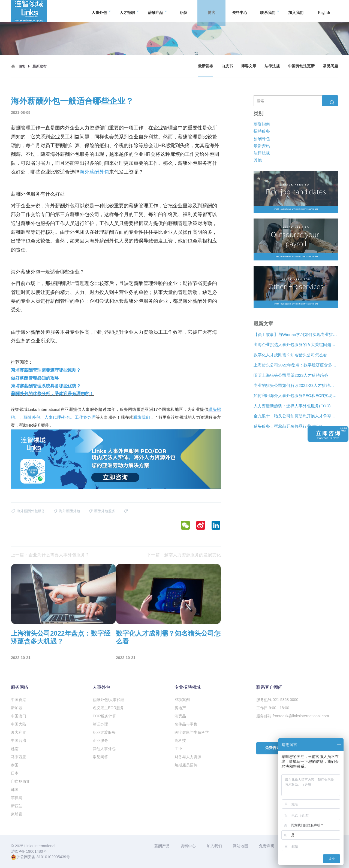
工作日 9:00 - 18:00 (273, 708)
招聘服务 (262, 131)
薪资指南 (262, 124)
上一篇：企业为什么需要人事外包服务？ (50, 555)
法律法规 (272, 66)
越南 (15, 749)
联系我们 (270, 11)
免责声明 (267, 846)
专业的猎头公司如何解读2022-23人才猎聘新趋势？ (296, 385)
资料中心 (240, 11)
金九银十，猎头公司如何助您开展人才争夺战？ (296, 416)
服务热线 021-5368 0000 (277, 700)
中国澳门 (19, 716)
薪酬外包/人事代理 (109, 700)
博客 (214, 11)
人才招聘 (129, 11)
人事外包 (101, 11)
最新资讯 (262, 146)
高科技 (180, 740)
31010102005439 (51, 857)
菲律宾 (17, 798)
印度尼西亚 (20, 781)
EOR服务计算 (104, 716)
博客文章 (249, 66)
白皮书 (227, 66)
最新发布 (206, 66)
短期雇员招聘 (186, 765)
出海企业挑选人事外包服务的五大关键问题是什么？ (296, 345)
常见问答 (100, 757)
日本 (15, 773)
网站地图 (240, 846)
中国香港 (19, 700)
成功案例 (182, 700)
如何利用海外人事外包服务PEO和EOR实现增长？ (296, 396)
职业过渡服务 (104, 732)
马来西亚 (19, 757)
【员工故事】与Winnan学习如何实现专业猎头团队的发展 (296, 334)
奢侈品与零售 (186, 724)
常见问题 (330, 66)
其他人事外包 (104, 749)
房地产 (180, 708)
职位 (183, 11)
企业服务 (100, 740)
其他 (258, 160)
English (324, 11)
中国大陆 (19, 724)
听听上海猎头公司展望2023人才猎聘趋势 (291, 375)
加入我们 (296, 11)
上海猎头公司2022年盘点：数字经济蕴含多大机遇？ (296, 365)
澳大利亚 (19, 732)
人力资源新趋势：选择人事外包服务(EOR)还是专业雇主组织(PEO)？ (296, 406)
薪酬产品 (157, 11)
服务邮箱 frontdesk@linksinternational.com (293, 716)
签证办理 (100, 724)
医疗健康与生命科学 (192, 732)
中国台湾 (19, 740)
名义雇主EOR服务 (108, 708)
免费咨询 (273, 748)
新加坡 (17, 708)
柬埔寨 (17, 814)
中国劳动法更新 (301, 66)
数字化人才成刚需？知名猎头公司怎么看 (290, 355)
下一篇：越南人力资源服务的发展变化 (184, 555)
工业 (178, 749)
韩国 (15, 790)
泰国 (15, 765)
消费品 (180, 716)
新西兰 (17, 806)
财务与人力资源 (188, 757)
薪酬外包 (262, 139)
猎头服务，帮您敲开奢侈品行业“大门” (288, 426)
